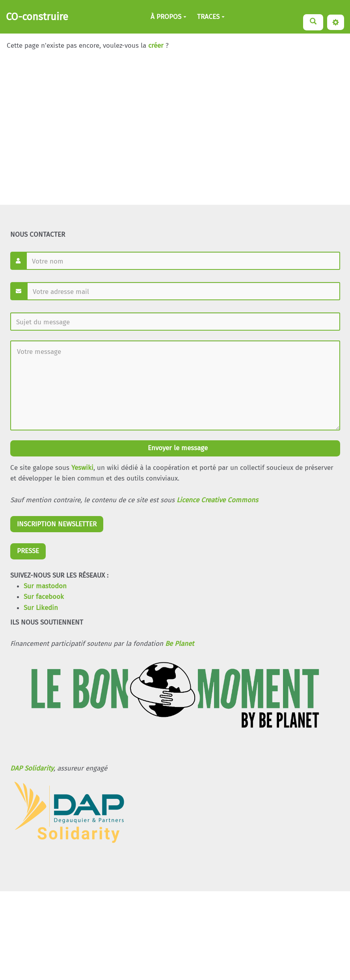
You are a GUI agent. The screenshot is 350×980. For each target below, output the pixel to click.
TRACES (211, 17)
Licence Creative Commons (217, 500)
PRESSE (28, 551)
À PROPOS (168, 17)
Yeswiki (82, 468)
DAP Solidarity (32, 768)
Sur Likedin (41, 608)
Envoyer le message (177, 448)
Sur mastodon (45, 586)
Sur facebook (44, 597)
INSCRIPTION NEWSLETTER (57, 524)
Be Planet (180, 644)
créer (156, 46)
